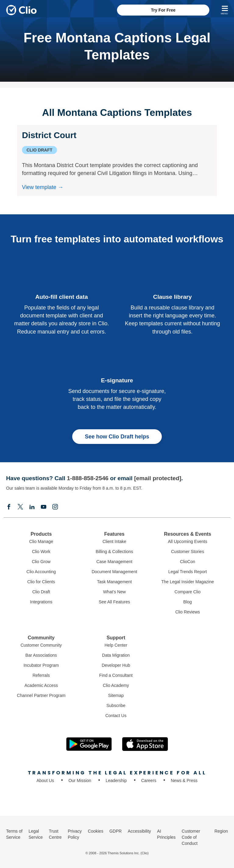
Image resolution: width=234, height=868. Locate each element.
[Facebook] (9, 507)
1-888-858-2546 (88, 478)
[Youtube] (44, 507)
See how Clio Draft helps (117, 437)
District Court (49, 135)
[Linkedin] (32, 507)
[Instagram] (55, 507)
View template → (43, 187)
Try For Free (163, 10)
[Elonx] (20, 507)
